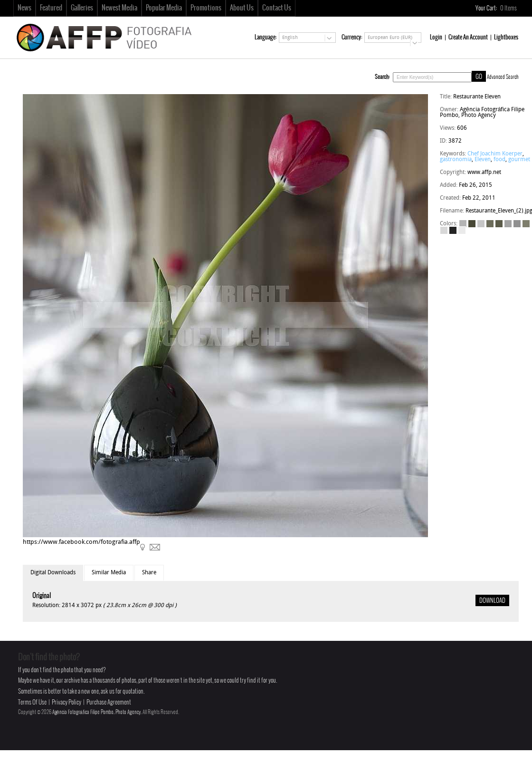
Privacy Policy (66, 702)
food (499, 160)
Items (509, 8)
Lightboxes (506, 37)
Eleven (483, 160)
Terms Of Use (32, 702)
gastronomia (456, 160)
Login (436, 37)
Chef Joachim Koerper (495, 154)
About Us (242, 8)
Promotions (206, 8)
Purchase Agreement (109, 702)
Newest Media (119, 8)
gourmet (519, 160)
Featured (51, 8)
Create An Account (468, 37)
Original (42, 596)
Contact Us (277, 8)
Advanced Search (503, 77)
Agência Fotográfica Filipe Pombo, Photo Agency (96, 712)
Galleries (82, 8)
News (24, 8)
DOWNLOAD (492, 601)
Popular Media (164, 8)
